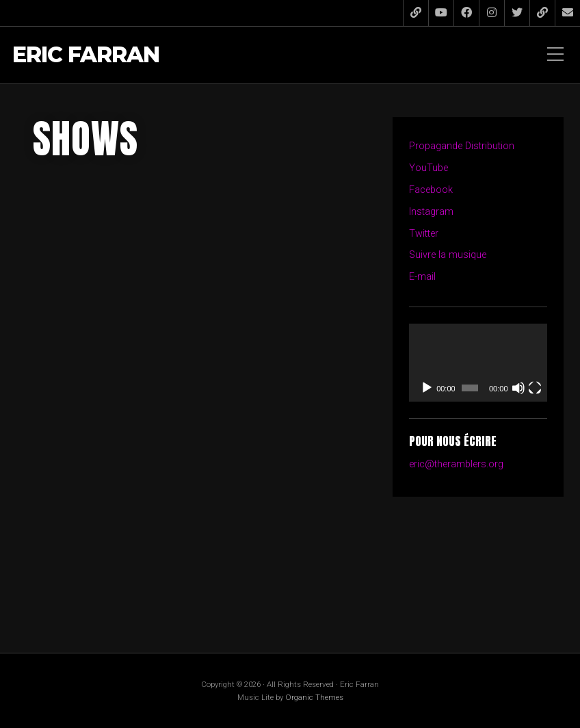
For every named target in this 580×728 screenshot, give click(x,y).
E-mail (422, 277)
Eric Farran (86, 55)
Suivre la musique (448, 255)
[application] (478, 363)
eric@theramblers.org (456, 464)
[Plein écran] (535, 388)
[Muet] (518, 388)
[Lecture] (427, 388)
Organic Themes (314, 697)
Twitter (424, 234)
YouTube (429, 168)
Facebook (431, 190)
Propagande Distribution (462, 146)
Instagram (431, 212)
